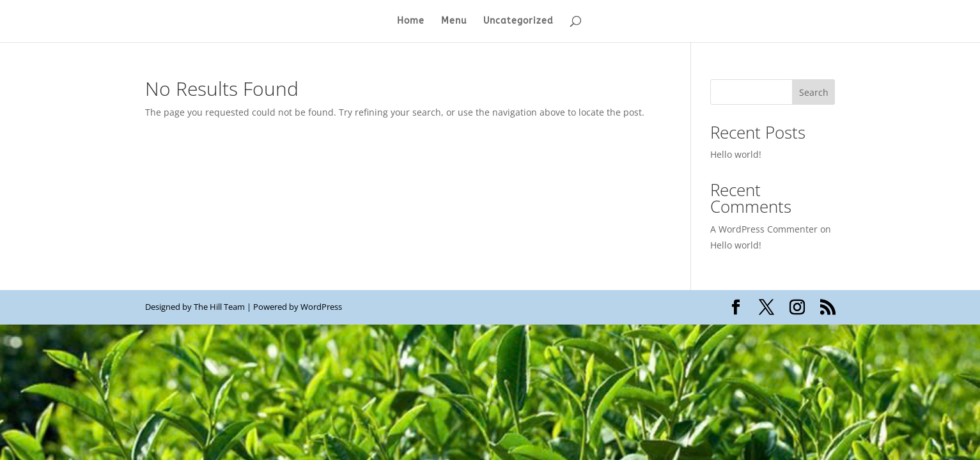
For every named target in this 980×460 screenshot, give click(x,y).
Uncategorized (518, 21)
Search (814, 92)
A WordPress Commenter (764, 229)
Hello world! (736, 154)
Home (411, 21)
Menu (454, 21)
